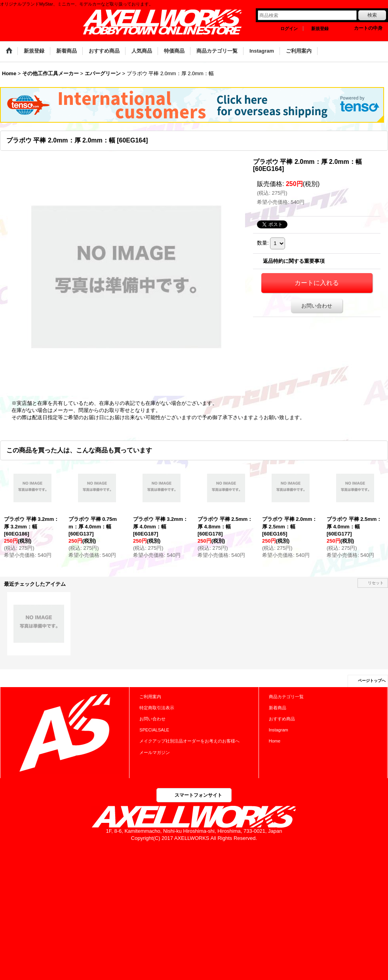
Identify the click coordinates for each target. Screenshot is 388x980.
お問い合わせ (317, 306)
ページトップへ (372, 681)
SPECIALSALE (154, 730)
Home (275, 741)
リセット (376, 583)
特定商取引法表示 (157, 708)
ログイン (289, 28)
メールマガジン (155, 752)
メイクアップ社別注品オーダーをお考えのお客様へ (189, 741)
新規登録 (320, 28)
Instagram (279, 730)
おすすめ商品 (282, 719)
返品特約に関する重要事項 (294, 261)
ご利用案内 (150, 697)
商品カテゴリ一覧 (286, 697)
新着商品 (278, 708)
